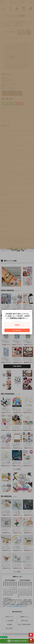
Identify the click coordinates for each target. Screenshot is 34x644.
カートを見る (31, 641)
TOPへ (31, 635)
